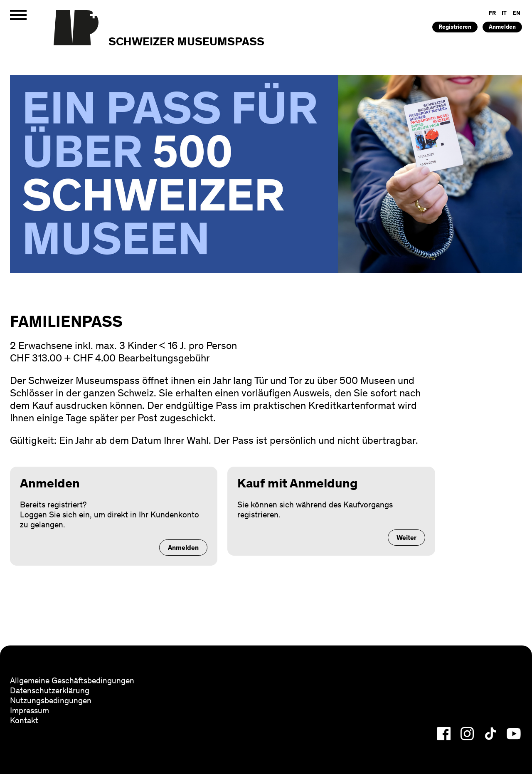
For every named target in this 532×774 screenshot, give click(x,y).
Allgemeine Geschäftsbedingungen (72, 680)
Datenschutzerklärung (50, 690)
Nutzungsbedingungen (51, 700)
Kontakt (24, 720)
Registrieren (455, 27)
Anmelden (502, 27)
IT (504, 13)
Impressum (30, 710)
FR (492, 13)
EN (516, 13)
